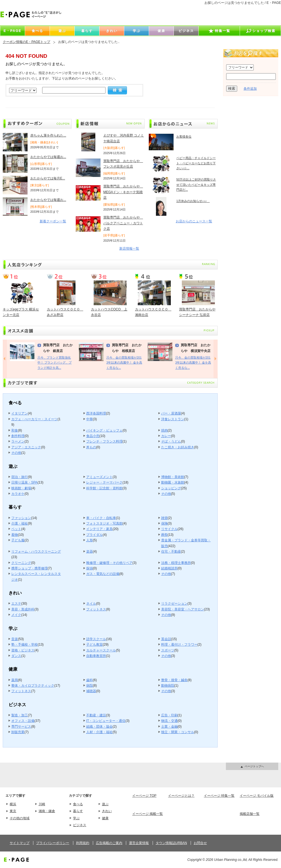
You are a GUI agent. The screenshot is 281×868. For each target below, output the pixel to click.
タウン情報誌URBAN (171, 843)
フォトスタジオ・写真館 (104, 523)
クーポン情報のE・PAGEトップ (26, 42)
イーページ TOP (144, 796)
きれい (107, 811)
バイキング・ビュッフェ (104, 430)
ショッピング (171, 488)
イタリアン (20, 413)
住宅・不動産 (171, 552)
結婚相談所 (169, 568)
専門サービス (21, 727)
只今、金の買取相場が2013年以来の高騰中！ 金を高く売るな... (124, 363)
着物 (15, 535)
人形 (90, 540)
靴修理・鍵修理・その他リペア (109, 563)
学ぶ (76, 818)
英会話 (166, 639)
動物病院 (168, 686)
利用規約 (83, 843)
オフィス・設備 (23, 721)
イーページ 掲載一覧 (148, 814)
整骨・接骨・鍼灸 (174, 680)
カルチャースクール (101, 650)
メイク (16, 615)
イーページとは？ (181, 796)
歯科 (90, 680)
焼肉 (164, 430)
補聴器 (91, 691)
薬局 (15, 680)
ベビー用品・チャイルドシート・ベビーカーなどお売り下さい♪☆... (196, 163)
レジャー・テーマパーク (104, 482)
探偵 (90, 568)
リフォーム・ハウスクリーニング (36, 552)
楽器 (90, 552)
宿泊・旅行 (20, 477)
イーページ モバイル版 (257, 796)
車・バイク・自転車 (101, 518)
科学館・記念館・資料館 (104, 488)
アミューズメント (99, 477)
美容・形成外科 (23, 609)
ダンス (16, 656)
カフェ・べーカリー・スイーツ (34, 419)
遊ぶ (105, 804)
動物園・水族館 (173, 482)
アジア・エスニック (26, 447)
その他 (16, 453)
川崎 (42, 804)
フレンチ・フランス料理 (104, 441)
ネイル (91, 604)
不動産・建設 (96, 715)
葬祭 (164, 535)
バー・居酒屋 (171, 413)
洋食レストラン (173, 419)
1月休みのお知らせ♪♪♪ (193, 201)
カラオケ (18, 494)
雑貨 (164, 518)
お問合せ (200, 843)
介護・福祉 (20, 523)
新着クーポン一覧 (53, 221)
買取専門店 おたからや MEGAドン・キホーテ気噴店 (123, 192)
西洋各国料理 (96, 413)
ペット (16, 529)
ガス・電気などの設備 (103, 574)
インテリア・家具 (99, 529)
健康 (105, 818)
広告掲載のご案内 (109, 843)
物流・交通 (169, 721)
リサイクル (169, 529)
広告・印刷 (169, 715)
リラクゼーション (174, 604)
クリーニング (21, 563)
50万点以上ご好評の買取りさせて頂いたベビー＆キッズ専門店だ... (196, 185)
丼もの (91, 447)
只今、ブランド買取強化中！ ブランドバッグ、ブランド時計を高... (55, 363)
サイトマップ (20, 843)
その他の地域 (20, 818)
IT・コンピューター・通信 (106, 721)
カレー (166, 436)
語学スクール (96, 639)
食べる (78, 804)
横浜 (13, 804)
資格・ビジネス (23, 650)
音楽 (15, 639)
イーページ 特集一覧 (219, 796)
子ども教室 (94, 645)
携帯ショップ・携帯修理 (29, 568)
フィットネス (96, 609)
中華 (90, 419)
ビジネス (80, 825)
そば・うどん (171, 441)
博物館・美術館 (173, 477)
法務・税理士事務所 (176, 563)
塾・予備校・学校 (25, 645)
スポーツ (168, 650)
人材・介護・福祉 (99, 732)
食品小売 (93, 436)
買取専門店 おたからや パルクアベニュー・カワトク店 (123, 223)
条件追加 (250, 89)
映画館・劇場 (21, 488)
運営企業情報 (139, 843)
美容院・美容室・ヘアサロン (183, 609)
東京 (13, 811)
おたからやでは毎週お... (48, 157)
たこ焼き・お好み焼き (178, 447)
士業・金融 (169, 727)
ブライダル (94, 535)
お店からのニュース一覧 (194, 221)
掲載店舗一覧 (250, 814)
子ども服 (18, 540)
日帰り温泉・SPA (24, 482)
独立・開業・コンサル (178, 732)
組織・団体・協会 (99, 727)
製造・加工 (20, 715)
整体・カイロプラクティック (33, 686)
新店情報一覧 (129, 249)
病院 (90, 686)
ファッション (21, 518)
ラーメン (18, 441)
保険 (164, 523)
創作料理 (18, 436)
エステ (16, 604)
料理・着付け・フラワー (179, 645)
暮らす (78, 811)
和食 (15, 430)
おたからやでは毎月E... (48, 178)
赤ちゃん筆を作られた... (48, 135)
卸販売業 (18, 732)
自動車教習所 (96, 656)
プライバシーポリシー (53, 843)
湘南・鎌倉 (47, 811)
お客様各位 (184, 137)
